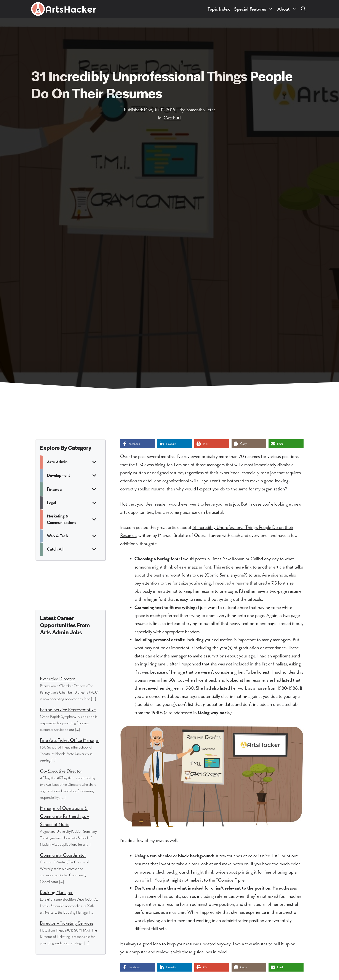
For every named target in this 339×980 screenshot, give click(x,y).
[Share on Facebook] (138, 444)
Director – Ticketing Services (67, 923)
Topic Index (219, 9)
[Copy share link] (249, 444)
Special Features (255, 9)
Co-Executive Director (61, 771)
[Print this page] (212, 444)
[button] (303, 9)
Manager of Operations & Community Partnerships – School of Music (65, 816)
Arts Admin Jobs (61, 632)
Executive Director (57, 679)
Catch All (172, 118)
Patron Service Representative (68, 709)
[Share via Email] (286, 444)
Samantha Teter (201, 110)
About (288, 9)
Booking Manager (56, 892)
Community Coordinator (63, 855)
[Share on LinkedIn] (175, 444)
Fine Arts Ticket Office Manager (70, 740)
